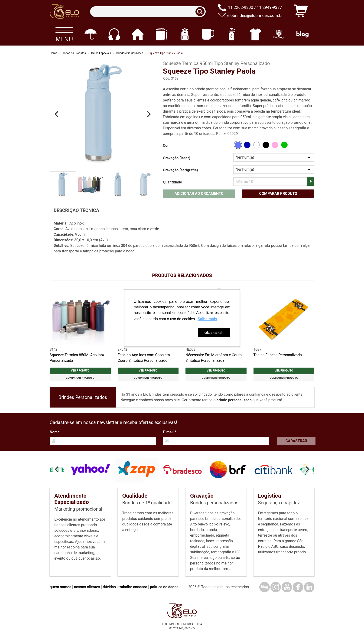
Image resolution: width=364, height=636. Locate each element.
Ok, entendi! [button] (214, 333)
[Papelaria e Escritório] (161, 34)
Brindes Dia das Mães (130, 53)
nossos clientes (87, 587)
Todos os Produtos (74, 53)
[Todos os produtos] (64, 34)
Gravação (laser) (177, 158)
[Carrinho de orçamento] (301, 12)
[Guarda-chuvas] (90, 34)
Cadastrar (296, 441)
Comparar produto (278, 194)
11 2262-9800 (240, 7)
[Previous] (57, 114)
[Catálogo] (279, 34)
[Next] (149, 114)
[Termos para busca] (148, 12)
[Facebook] (298, 587)
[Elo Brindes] (64, 12)
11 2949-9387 (269, 7)
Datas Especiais (101, 53)
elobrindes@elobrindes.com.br (255, 16)
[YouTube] (287, 587)
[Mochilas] (185, 34)
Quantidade (172, 182)
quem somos (60, 587)
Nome (55, 432)
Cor (166, 145)
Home (53, 53)
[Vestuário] (255, 34)
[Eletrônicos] (114, 34)
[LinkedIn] (309, 587)
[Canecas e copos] (208, 34)
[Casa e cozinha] (138, 34)
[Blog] (303, 34)
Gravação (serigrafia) (180, 170)
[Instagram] (276, 587)
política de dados (164, 587)
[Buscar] (201, 12)
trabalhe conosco (133, 587)
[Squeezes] (232, 34)
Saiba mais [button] (207, 319)
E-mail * (170, 432)
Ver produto (80, 371)
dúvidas (109, 587)
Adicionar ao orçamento (199, 194)
